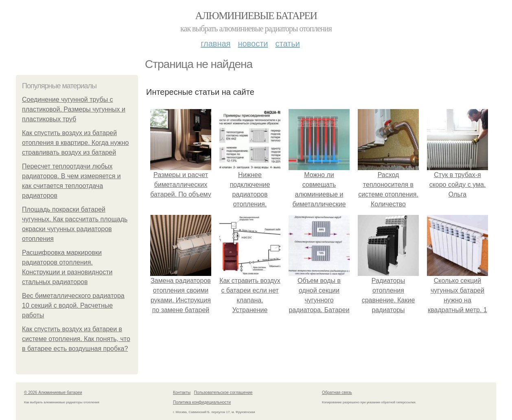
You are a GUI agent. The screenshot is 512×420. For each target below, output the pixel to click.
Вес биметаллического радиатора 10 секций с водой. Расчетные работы (73, 305)
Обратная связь (337, 393)
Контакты (182, 393)
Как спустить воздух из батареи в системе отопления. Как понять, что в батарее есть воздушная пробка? (76, 339)
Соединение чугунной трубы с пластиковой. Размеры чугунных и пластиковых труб (74, 109)
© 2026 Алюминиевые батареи (53, 393)
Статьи (287, 44)
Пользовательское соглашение (223, 393)
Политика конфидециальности (202, 402)
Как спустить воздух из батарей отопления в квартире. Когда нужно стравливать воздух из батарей (75, 143)
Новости (253, 44)
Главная (216, 44)
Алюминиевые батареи (256, 16)
